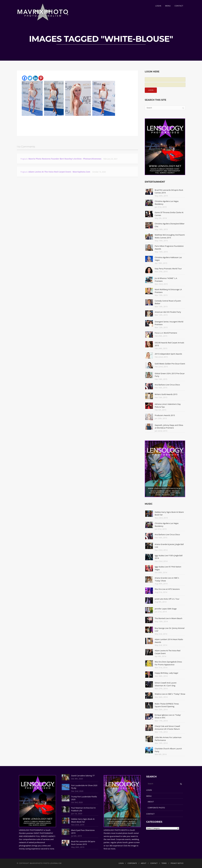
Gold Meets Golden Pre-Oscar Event (170, 364)
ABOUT (151, 802)
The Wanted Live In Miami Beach (169, 618)
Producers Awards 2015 (165, 415)
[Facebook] (24, 78)
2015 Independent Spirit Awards (168, 354)
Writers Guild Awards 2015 (166, 394)
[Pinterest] (41, 78)
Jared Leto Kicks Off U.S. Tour (167, 599)
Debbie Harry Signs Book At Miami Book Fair (83, 820)
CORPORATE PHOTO (156, 808)
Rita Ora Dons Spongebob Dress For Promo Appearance (168, 663)
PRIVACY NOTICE (177, 863)
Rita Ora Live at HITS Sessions (167, 589)
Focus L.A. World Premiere (166, 333)
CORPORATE (132, 863)
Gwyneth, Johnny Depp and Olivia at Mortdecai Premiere (169, 427)
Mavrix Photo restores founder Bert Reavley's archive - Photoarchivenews (65, 159)
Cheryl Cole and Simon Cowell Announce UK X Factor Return (167, 728)
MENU (168, 6)
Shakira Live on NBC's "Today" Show (170, 694)
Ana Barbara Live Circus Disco (167, 385)
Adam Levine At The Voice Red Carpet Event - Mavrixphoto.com (59, 172)
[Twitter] (30, 78)
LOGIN (158, 6)
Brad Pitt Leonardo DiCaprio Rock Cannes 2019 (83, 843)
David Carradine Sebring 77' (83, 776)
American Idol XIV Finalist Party (168, 312)
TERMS (164, 863)
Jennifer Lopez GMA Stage (166, 609)
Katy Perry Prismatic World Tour (168, 269)
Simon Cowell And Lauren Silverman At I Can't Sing (166, 684)
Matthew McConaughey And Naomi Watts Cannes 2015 (170, 236)
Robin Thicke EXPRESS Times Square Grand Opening (167, 705)
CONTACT (179, 6)
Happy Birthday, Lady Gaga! (166, 673)
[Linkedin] (35, 78)
